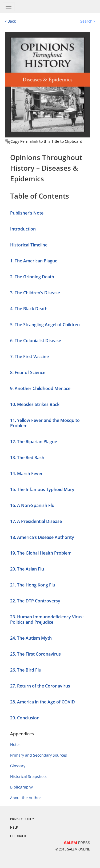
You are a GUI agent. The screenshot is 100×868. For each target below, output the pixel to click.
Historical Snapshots (28, 776)
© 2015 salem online (73, 849)
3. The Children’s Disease (35, 293)
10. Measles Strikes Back (35, 404)
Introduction (23, 229)
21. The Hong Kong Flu (33, 585)
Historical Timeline (29, 245)
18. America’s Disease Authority (42, 537)
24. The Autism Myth (31, 638)
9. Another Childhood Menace (40, 388)
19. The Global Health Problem (41, 553)
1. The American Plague (34, 261)
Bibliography (21, 787)
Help (14, 827)
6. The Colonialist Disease (36, 341)
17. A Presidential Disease (36, 521)
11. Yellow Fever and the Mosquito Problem (45, 423)
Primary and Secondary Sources (39, 755)
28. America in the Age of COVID (43, 702)
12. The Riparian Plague (34, 442)
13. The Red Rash (27, 458)
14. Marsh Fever (26, 473)
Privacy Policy (22, 819)
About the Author (26, 798)
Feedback (18, 836)
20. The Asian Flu (27, 569)
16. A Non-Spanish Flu (32, 505)
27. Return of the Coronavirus (40, 686)
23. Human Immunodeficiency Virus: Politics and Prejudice (47, 619)
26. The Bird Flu (26, 670)
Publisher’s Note (27, 213)
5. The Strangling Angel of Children (45, 325)
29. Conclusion (25, 718)
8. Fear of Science (28, 372)
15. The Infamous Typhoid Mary (42, 489)
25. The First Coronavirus (35, 654)
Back (10, 21)
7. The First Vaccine (29, 357)
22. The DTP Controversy (35, 601)
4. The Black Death (29, 309)
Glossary (18, 766)
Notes (15, 745)
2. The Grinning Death (32, 277)
